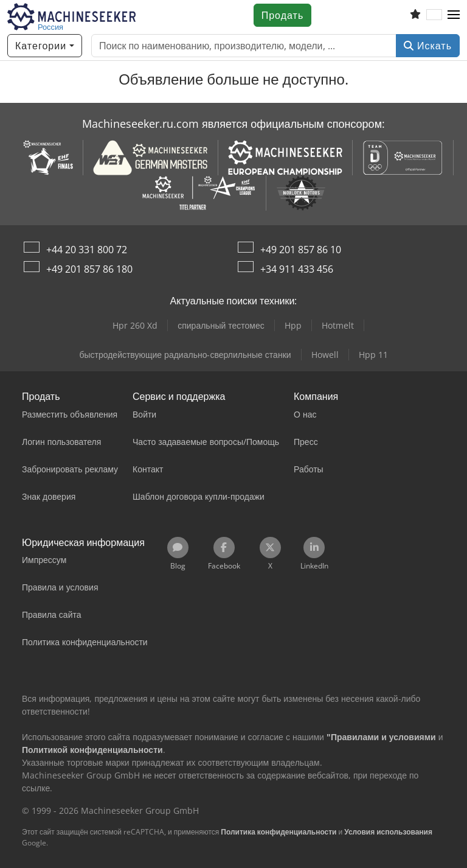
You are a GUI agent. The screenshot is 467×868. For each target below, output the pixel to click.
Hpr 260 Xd (135, 325)
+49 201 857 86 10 (301, 250)
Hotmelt (338, 325)
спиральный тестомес (221, 325)
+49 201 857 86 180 (89, 269)
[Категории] (45, 46)
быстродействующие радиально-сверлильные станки (185, 355)
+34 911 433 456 (297, 269)
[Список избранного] (415, 15)
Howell (325, 355)
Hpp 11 (373, 355)
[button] (454, 15)
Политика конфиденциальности (278, 832)
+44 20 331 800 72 (87, 250)
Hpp (293, 325)
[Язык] (434, 15)
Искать (428, 46)
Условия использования (388, 832)
